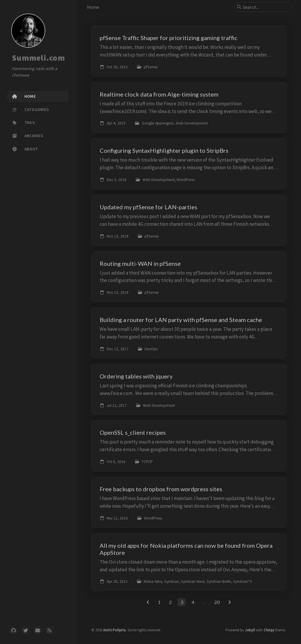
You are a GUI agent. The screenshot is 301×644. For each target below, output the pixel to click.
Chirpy (269, 630)
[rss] (49, 630)
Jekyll (250, 630)
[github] (14, 630)
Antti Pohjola (114, 630)
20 (217, 602)
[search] (266, 7)
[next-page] (230, 602)
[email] (38, 630)
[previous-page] (148, 602)
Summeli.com (38, 58)
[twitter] (26, 630)
